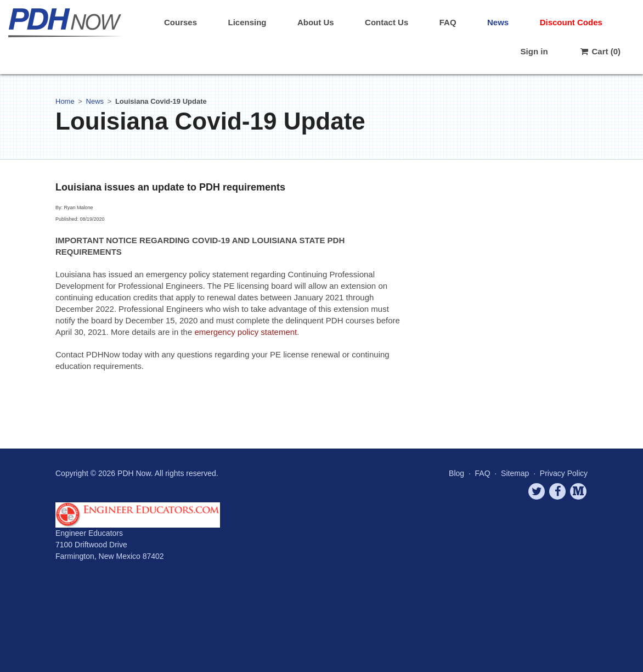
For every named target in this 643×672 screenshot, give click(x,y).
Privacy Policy (564, 473)
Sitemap (515, 473)
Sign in (534, 51)
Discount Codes (571, 22)
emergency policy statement (246, 332)
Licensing (247, 22)
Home (65, 101)
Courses (181, 22)
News (498, 22)
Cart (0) (600, 51)
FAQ (448, 22)
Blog (456, 473)
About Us (316, 22)
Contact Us (387, 22)
